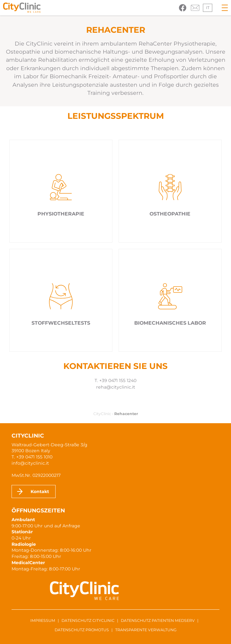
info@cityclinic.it (30, 463)
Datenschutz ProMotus (82, 630)
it (208, 8)
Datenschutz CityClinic (88, 620)
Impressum (43, 620)
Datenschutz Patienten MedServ (158, 620)
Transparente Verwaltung (146, 630)
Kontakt (40, 491)
